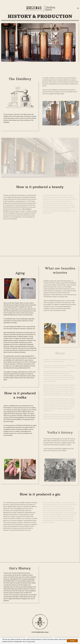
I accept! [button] (72, 641)
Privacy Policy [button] (31, 642)
